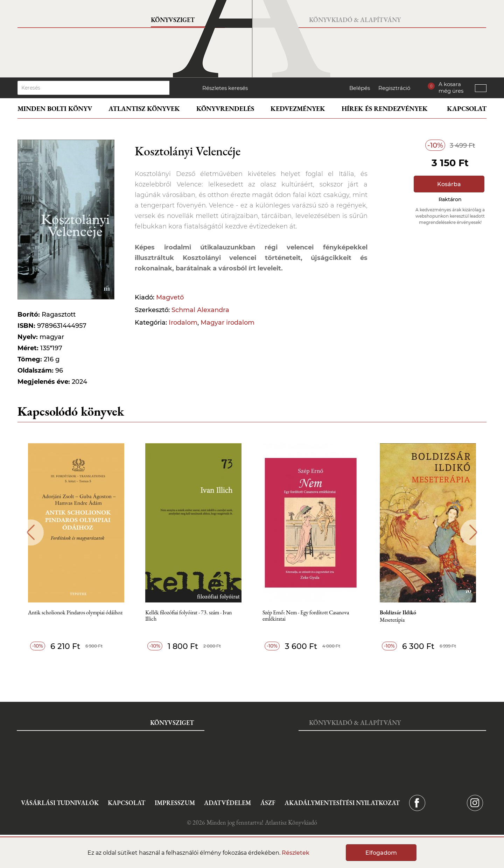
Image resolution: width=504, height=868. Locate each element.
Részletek (296, 853)
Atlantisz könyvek (144, 109)
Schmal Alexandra (200, 310)
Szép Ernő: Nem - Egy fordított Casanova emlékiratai (306, 616)
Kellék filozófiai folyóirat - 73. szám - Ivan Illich (188, 616)
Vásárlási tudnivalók (60, 803)
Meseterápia (392, 620)
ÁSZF (268, 803)
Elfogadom (381, 853)
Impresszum (175, 803)
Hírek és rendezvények (385, 109)
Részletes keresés (225, 88)
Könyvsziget (173, 20)
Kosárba (449, 184)
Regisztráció (394, 88)
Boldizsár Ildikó (398, 613)
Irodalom (183, 323)
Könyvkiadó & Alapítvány (355, 20)
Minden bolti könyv (55, 109)
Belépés (360, 88)
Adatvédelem (227, 803)
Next (473, 532)
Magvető (170, 297)
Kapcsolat (467, 109)
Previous (31, 532)
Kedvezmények (298, 109)
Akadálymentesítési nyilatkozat (342, 803)
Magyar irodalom (227, 323)
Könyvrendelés (225, 109)
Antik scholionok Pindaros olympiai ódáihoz (75, 613)
